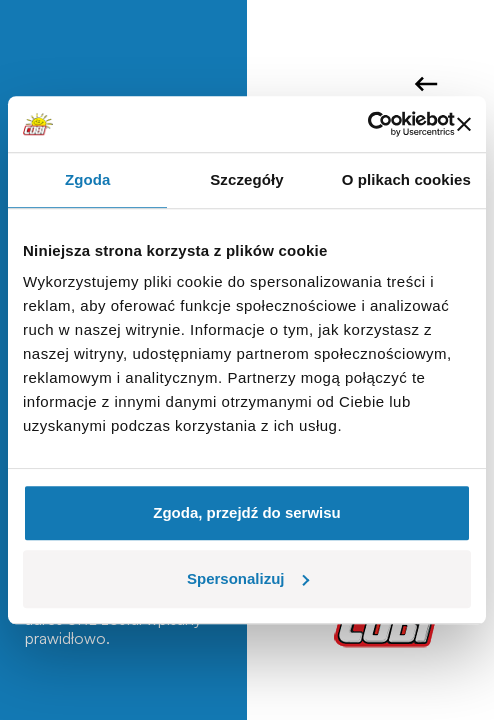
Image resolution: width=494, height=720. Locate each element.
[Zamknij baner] (464, 124)
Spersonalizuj (248, 578)
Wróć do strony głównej (426, 84)
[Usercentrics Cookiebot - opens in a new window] (367, 124)
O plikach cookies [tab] (406, 179)
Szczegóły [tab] (246, 179)
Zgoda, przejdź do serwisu (247, 512)
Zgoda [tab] (88, 179)
